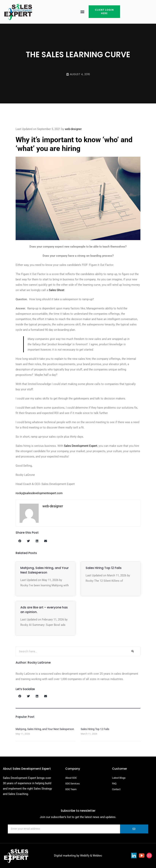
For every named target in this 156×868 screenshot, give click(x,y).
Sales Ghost (57, 290)
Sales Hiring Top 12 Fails (104, 568)
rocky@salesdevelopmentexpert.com (39, 493)
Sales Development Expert (81, 446)
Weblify (85, 856)
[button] (82, 12)
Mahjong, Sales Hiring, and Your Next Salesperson (45, 570)
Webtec (97, 856)
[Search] (133, 651)
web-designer (73, 129)
